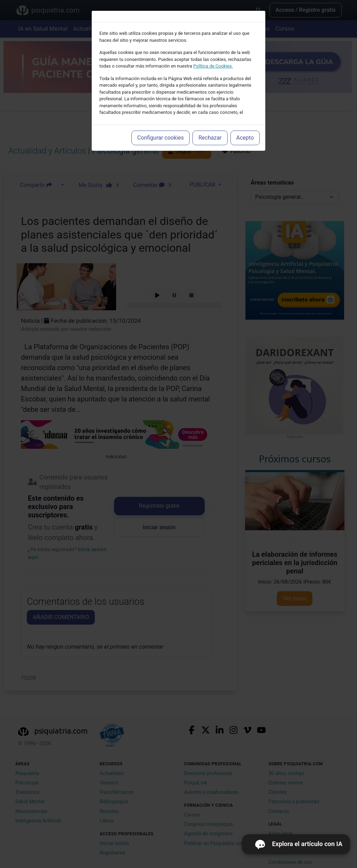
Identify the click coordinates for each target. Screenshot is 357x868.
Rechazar (210, 138)
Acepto (245, 138)
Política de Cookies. (213, 66)
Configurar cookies (161, 138)
